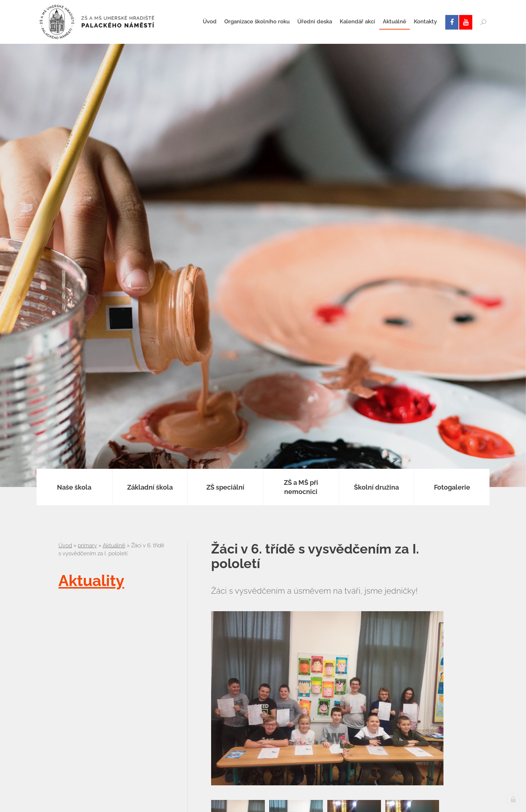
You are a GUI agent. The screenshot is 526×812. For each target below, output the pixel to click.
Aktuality (91, 581)
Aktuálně (114, 545)
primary (87, 545)
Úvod (65, 545)
